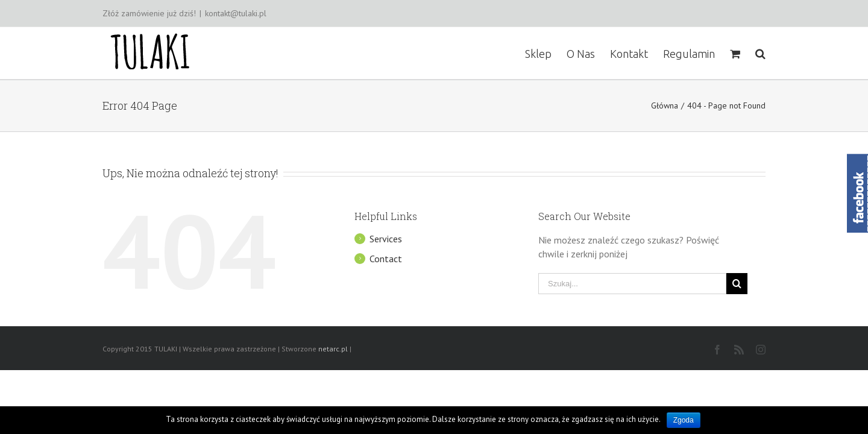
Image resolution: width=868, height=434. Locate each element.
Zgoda (684, 420)
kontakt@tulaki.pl (236, 13)
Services (386, 239)
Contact (386, 259)
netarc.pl (333, 349)
